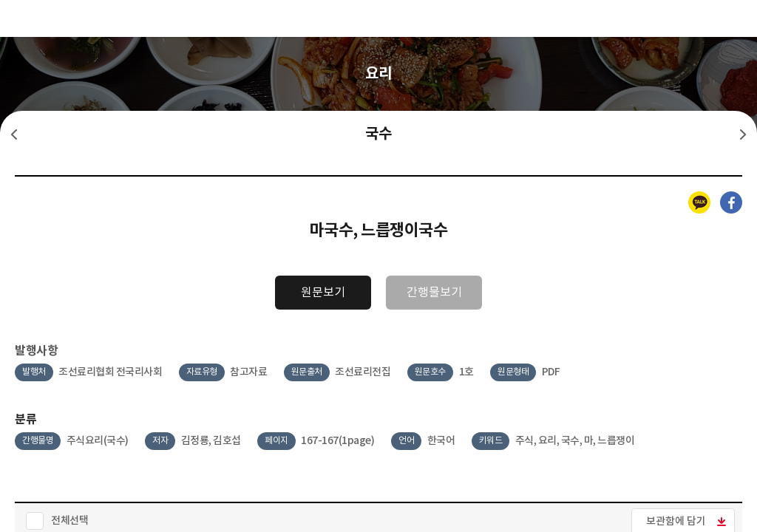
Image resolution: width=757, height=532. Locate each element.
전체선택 (69, 521)
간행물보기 (434, 293)
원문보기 (323, 293)
